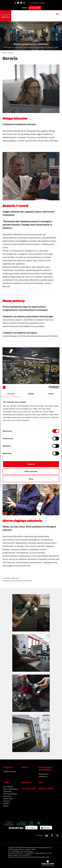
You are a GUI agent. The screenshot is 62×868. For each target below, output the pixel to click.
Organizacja (15, 578)
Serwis (25, 767)
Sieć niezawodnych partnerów (21, 580)
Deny (31, 479)
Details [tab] (31, 394)
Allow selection (31, 471)
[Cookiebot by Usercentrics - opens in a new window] (49, 387)
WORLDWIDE (37, 3)
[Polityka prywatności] (14, 857)
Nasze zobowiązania (11, 788)
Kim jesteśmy (8, 786)
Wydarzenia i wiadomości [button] (46, 768)
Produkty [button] (8, 767)
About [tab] (51, 394)
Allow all (31, 464)
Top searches (28, 788)
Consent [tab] (11, 394)
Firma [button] (6, 782)
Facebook (7, 800)
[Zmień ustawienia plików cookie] (40, 857)
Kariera (24, 8)
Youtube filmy (8, 798)
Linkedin (6, 803)
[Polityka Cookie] (26, 857)
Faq (41, 782)
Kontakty (26, 782)
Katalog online (35, 8)
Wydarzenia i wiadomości (43, 775)
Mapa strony (46, 788)
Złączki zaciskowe (10, 771)
